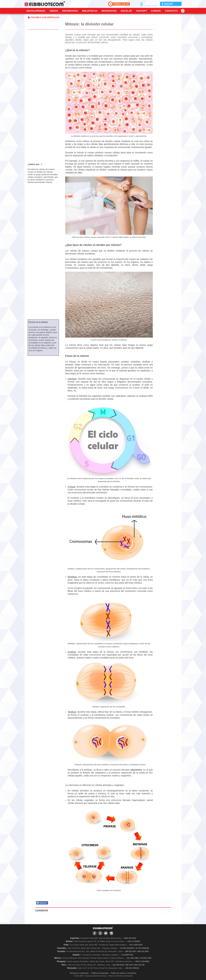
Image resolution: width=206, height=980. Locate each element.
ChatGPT (142, 11)
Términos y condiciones (79, 973)
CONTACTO (171, 11)
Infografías (70, 11)
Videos (54, 11)
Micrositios (109, 11)
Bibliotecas (90, 11)
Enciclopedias (36, 11)
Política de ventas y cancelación (124, 973)
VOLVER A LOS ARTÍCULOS (43, 17)
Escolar (126, 11)
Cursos (156, 11)
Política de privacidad (100, 973)
